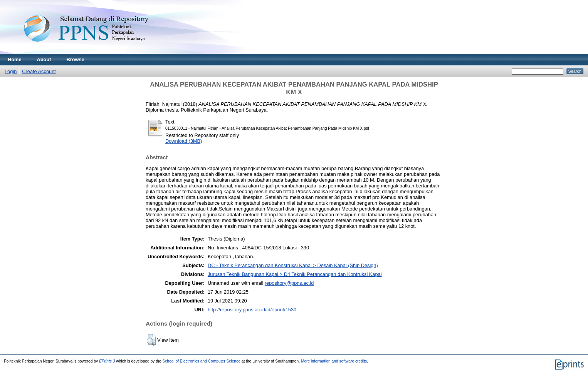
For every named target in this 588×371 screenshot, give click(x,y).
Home (15, 59)
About (44, 59)
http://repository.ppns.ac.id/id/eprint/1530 (252, 310)
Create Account (39, 71)
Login (11, 71)
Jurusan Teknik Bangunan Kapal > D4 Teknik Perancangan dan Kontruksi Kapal (295, 274)
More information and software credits (334, 361)
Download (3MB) (184, 141)
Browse (76, 59)
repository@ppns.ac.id (289, 283)
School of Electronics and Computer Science (201, 361)
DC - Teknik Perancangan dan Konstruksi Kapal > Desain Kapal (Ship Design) (293, 265)
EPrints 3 (107, 361)
